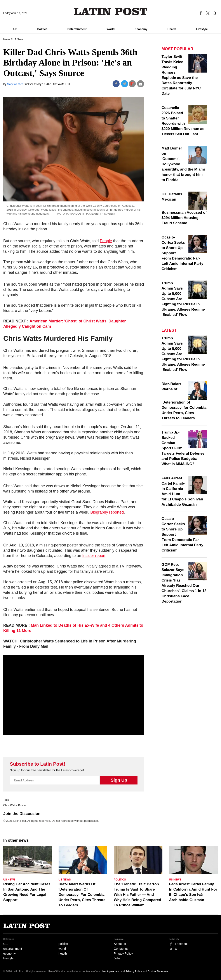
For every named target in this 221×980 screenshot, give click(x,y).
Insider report (94, 556)
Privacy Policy (123, 953)
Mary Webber (15, 84)
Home (7, 39)
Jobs (117, 958)
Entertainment (77, 29)
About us (120, 944)
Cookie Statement (158, 971)
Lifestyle (202, 29)
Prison (22, 805)
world (62, 949)
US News (18, 39)
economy (10, 953)
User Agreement (110, 971)
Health (172, 29)
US (15, 29)
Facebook (182, 944)
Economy (141, 29)
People (106, 241)
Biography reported (107, 512)
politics (63, 944)
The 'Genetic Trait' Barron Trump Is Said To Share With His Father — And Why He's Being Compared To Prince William (138, 895)
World (111, 29)
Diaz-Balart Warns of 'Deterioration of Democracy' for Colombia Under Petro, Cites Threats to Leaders (184, 401)
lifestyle (8, 958)
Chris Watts (10, 805)
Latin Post (110, 12)
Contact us (121, 949)
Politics (42, 29)
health (63, 953)
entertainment (13, 949)
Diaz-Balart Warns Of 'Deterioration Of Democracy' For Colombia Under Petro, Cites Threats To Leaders (82, 895)
